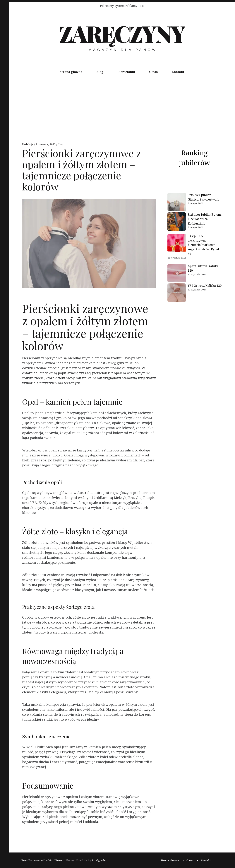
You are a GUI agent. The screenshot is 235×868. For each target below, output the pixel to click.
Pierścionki (126, 72)
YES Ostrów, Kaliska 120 (205, 286)
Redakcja (28, 144)
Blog (100, 72)
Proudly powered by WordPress (42, 861)
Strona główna (71, 72)
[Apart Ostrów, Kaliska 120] (177, 274)
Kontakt (178, 72)
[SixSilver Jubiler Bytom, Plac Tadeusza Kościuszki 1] (177, 222)
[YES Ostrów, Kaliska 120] (177, 293)
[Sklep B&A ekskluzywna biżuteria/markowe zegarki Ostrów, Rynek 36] (177, 244)
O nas (153, 72)
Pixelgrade (99, 861)
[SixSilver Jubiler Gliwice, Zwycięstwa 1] (177, 203)
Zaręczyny (122, 33)
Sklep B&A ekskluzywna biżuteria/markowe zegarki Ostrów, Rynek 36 (204, 245)
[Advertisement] (122, 106)
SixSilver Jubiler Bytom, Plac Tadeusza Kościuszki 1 (205, 219)
